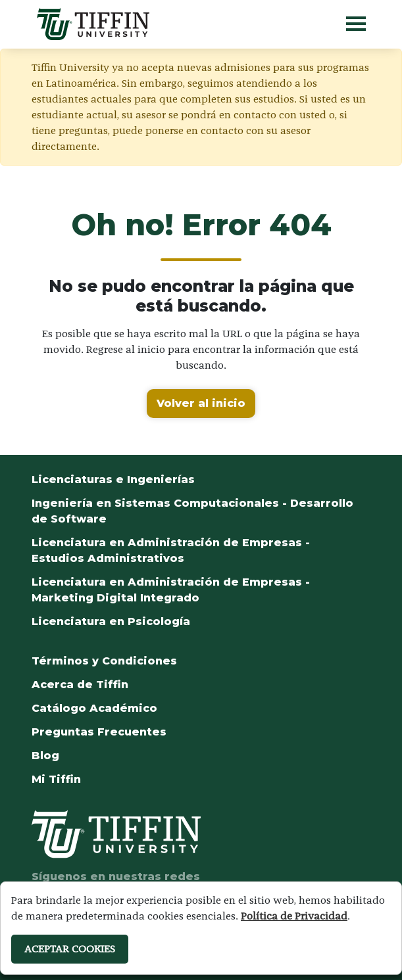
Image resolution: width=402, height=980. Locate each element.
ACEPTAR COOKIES (70, 949)
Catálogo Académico (94, 708)
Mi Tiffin (56, 779)
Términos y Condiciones (104, 661)
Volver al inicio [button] (201, 403)
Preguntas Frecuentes (99, 732)
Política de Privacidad (294, 916)
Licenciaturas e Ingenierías (113, 479)
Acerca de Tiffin (80, 685)
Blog (45, 756)
